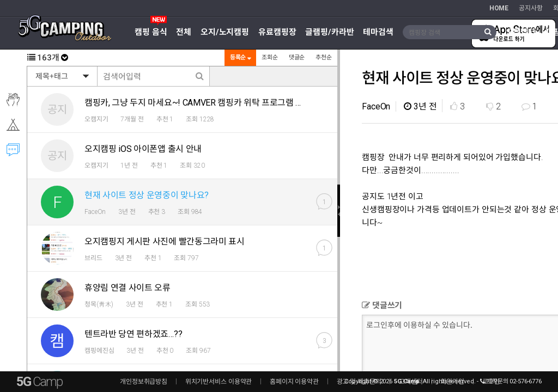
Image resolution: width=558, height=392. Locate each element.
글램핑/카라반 (329, 32)
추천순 (323, 57)
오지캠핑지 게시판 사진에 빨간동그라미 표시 (165, 241)
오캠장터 (521, 32)
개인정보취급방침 (144, 382)
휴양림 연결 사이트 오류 (128, 288)
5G (39, 382)
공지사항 (531, 8)
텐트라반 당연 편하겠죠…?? (133, 334)
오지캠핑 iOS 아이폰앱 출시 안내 (143, 149)
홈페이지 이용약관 (294, 382)
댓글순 (296, 57)
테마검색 (378, 32)
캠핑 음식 (151, 32)
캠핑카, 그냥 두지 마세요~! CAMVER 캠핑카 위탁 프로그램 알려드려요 (210, 103)
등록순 (240, 57)
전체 (184, 32)
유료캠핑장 (277, 32)
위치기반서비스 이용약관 (219, 382)
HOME (499, 8)
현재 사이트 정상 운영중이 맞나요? (147, 195)
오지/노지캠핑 (225, 32)
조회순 (269, 57)
